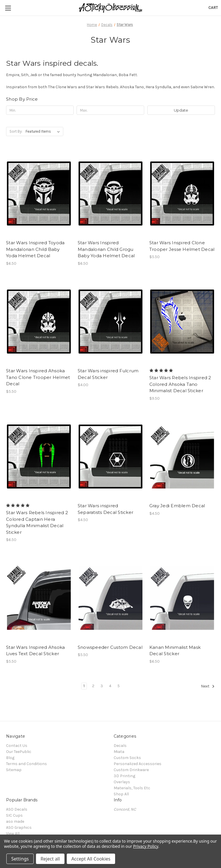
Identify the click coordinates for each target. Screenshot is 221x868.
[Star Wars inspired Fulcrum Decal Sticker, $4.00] (110, 322)
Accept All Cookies (91, 859)
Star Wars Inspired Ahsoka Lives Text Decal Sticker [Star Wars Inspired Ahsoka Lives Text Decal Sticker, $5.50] (35, 651)
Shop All (121, 794)
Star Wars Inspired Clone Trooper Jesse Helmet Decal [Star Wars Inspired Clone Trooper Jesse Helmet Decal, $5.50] (182, 246)
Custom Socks (127, 758)
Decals (120, 746)
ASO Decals (17, 809)
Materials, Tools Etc (132, 788)
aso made (15, 821)
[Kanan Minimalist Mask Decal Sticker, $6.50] (182, 598)
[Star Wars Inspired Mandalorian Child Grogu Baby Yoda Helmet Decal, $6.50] (110, 193)
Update (181, 110)
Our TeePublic (19, 752)
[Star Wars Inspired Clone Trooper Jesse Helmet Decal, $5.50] (182, 193)
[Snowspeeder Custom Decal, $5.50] (110, 598)
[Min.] (40, 110)
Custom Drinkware (131, 770)
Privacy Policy (145, 846)
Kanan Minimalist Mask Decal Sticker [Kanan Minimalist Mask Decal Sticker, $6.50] (175, 651)
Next (208, 686)
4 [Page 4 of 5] (110, 686)
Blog (10, 758)
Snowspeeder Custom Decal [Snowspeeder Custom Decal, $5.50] (110, 647)
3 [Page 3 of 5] (102, 686)
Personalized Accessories (138, 764)
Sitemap (14, 770)
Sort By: (16, 131)
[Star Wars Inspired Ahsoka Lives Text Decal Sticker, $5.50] (39, 598)
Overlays (122, 782)
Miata (119, 752)
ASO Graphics (19, 827)
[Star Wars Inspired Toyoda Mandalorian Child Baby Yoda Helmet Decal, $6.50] (39, 193)
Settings (20, 859)
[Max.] (110, 110)
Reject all (50, 859)
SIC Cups (14, 815)
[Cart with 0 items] (213, 8)
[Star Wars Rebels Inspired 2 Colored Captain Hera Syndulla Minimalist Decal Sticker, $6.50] (39, 457)
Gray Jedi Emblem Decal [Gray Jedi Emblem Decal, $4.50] (177, 506)
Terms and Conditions (26, 764)
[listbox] (44, 131)
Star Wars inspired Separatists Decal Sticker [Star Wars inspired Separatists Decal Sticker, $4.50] (105, 509)
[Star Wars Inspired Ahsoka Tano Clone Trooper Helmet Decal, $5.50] (39, 322)
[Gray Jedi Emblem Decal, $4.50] (182, 457)
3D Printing (124, 776)
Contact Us (17, 746)
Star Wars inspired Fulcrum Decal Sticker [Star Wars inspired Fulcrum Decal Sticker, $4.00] (108, 374)
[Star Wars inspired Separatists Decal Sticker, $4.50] (110, 457)
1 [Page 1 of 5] (84, 686)
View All (13, 834)
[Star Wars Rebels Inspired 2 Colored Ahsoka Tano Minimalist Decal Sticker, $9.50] (182, 322)
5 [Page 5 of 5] (119, 686)
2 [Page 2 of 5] (93, 686)
